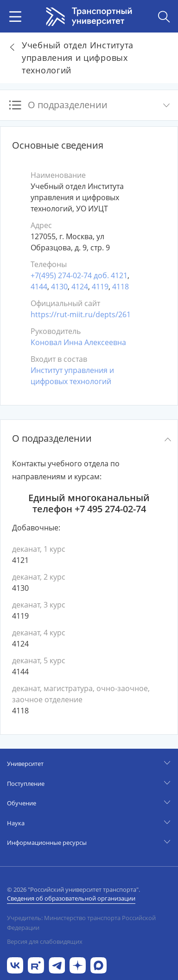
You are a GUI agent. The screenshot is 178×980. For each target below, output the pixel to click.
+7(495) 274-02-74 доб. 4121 (79, 275)
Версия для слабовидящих (45, 941)
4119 (100, 287)
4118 (121, 287)
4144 (39, 287)
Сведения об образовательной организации (71, 898)
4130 (59, 287)
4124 (80, 287)
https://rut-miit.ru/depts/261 (81, 314)
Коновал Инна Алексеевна (78, 342)
